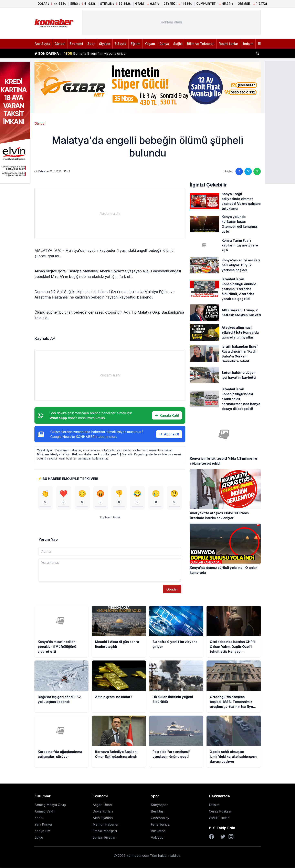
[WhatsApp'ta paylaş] (257, 171)
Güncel (60, 44)
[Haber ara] (257, 53)
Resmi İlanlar (228, 44)
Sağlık (178, 44)
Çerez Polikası (220, 811)
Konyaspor (159, 805)
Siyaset (105, 44)
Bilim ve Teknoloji (201, 44)
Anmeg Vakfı (44, 811)
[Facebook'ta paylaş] (239, 171)
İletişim (248, 44)
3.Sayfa (120, 44)
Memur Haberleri (106, 825)
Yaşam (150, 44)
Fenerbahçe (160, 825)
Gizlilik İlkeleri (219, 818)
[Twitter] (223, 837)
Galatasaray (160, 818)
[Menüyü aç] (259, 44)
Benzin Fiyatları (104, 838)
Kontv (39, 818)
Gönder (172, 589)
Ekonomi (76, 44)
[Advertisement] (171, 22)
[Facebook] (211, 837)
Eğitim (135, 44)
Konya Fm (42, 831)
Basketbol (159, 831)
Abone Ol (169, 434)
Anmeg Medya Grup (50, 805)
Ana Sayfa (42, 44)
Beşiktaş (157, 811)
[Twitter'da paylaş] (248, 171)
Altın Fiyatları (103, 818)
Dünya (164, 44)
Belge (39, 838)
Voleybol (158, 838)
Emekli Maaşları (105, 831)
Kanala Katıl (167, 415)
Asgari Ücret (102, 805)
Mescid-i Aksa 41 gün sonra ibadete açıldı (100, 53)
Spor (91, 44)
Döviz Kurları (103, 811)
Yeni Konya (43, 825)
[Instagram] (231, 837)
